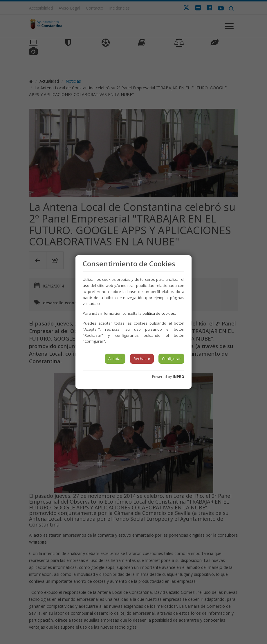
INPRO (178, 377)
